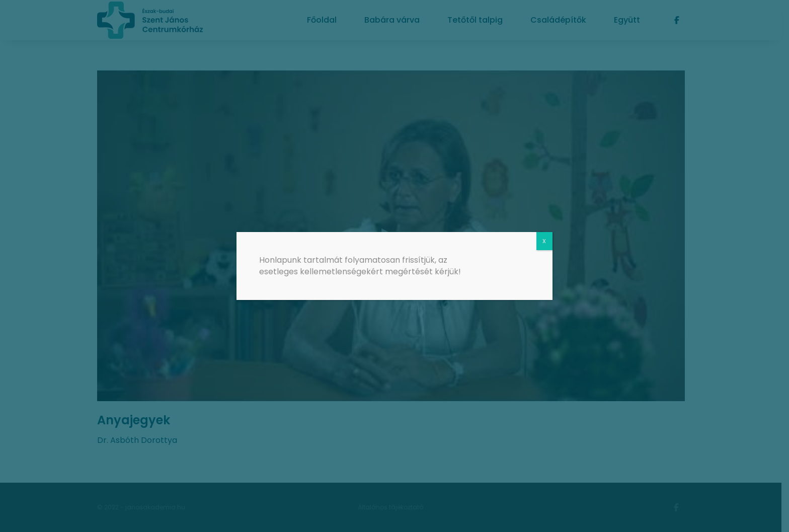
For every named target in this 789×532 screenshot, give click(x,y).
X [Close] (544, 241)
